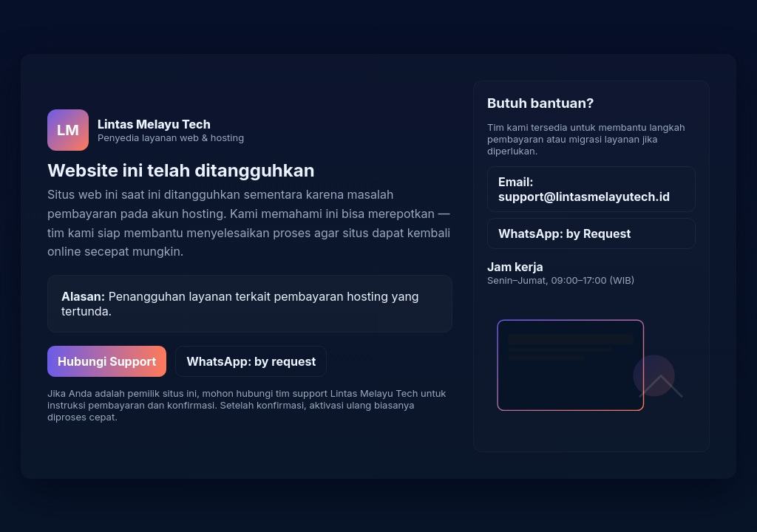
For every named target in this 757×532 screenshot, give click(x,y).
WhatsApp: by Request (564, 233)
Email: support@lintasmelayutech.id (584, 189)
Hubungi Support (107, 361)
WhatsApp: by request (251, 361)
